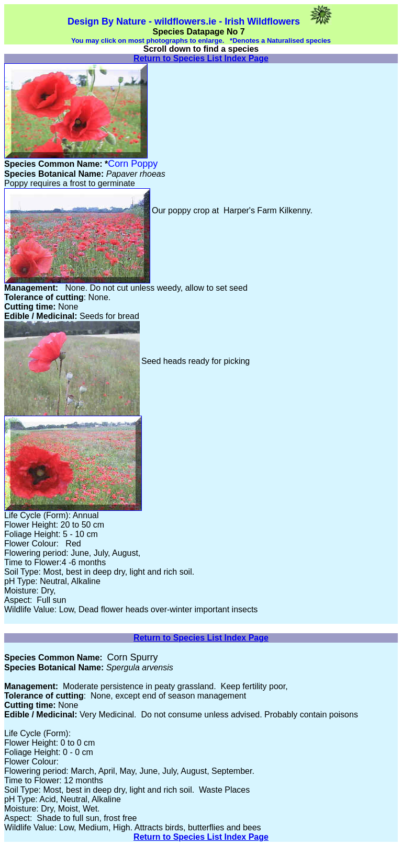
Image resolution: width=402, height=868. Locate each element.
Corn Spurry (133, 657)
